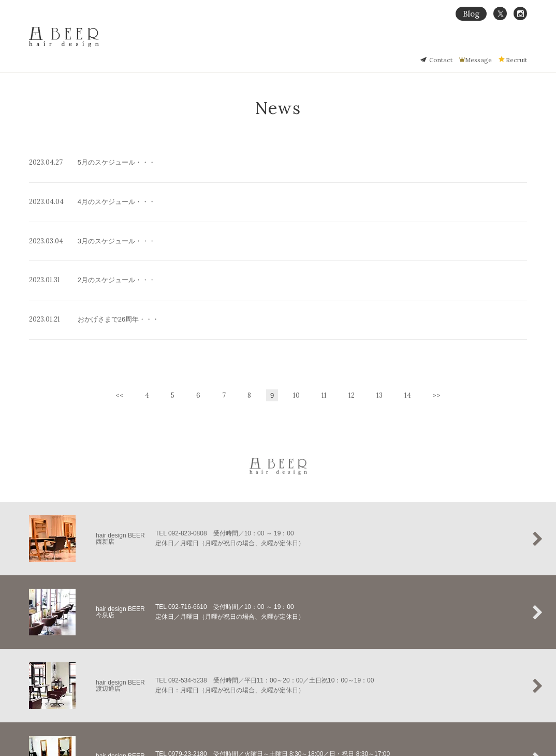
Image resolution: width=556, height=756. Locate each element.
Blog (471, 14)
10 (296, 323)
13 (379, 323)
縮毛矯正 (391, 45)
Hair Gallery (431, 45)
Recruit (516, 60)
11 (324, 323)
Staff (520, 45)
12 (352, 323)
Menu (467, 45)
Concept (355, 45)
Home (323, 45)
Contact (441, 60)
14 (408, 323)
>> (436, 323)
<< (120, 323)
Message (478, 60)
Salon (494, 45)
